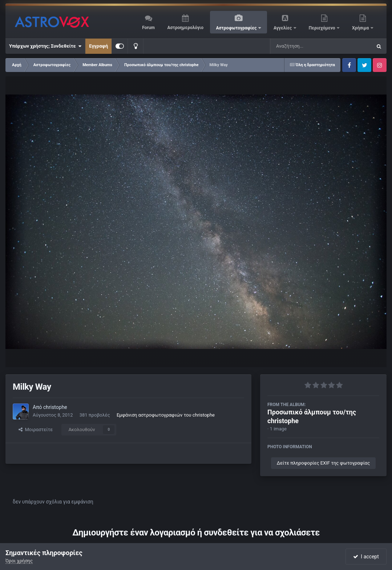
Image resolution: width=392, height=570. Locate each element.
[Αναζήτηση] (306, 46)
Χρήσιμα (361, 28)
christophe (55, 407)
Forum (148, 28)
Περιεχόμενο (323, 28)
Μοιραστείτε (36, 429)
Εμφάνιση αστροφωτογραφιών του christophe (166, 415)
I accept (366, 557)
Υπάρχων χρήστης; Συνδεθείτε (45, 46)
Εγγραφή (98, 46)
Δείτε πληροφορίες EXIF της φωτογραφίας (323, 463)
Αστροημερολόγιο (185, 28)
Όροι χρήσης (19, 561)
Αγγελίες (283, 28)
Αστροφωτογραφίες (237, 28)
